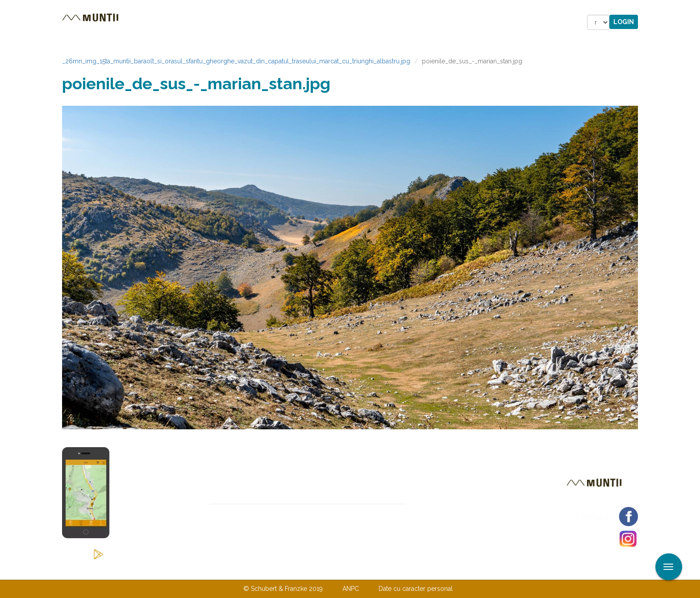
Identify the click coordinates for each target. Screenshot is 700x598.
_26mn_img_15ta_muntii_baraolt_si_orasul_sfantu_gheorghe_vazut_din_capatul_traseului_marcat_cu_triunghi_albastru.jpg (236, 61)
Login (624, 22)
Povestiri (274, 22)
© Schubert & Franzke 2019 (283, 589)
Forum (401, 22)
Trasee (187, 22)
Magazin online (340, 22)
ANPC (351, 589)
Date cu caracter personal (416, 589)
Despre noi (336, 570)
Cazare (229, 22)
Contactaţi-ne (281, 570)
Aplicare (693, 8)
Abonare (435, 512)
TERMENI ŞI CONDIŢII (403, 570)
